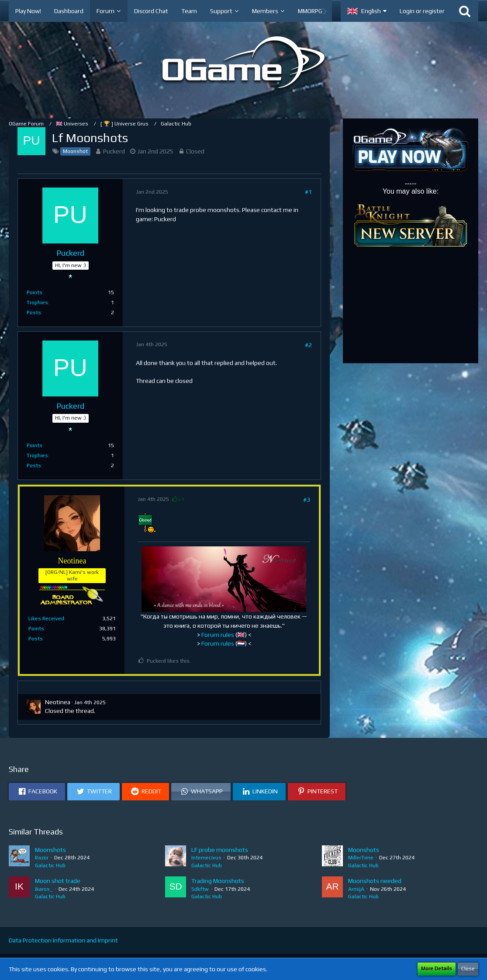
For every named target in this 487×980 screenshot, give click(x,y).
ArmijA (356, 889)
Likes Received (46, 619)
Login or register (422, 11)
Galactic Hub (50, 865)
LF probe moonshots (220, 850)
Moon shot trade (58, 881)
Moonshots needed (375, 881)
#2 (308, 345)
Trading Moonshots (218, 881)
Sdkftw (200, 889)
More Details (437, 969)
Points (35, 292)
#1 (308, 192)
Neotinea (58, 702)
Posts (34, 313)
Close (468, 969)
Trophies (37, 302)
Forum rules (218, 635)
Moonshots (50, 850)
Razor (42, 858)
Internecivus (206, 858)
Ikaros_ (44, 889)
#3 (307, 500)
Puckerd (114, 151)
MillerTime (361, 858)
